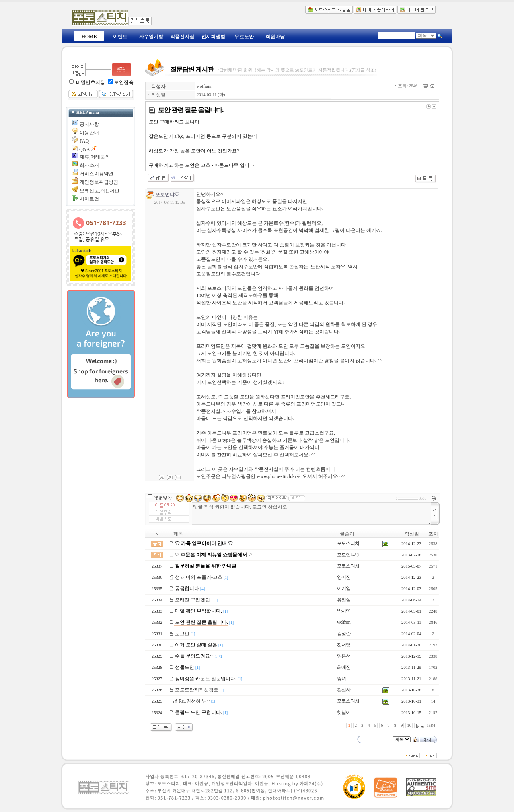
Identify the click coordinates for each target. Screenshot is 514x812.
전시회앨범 (213, 37)
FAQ (84, 141)
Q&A (84, 150)
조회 (433, 534)
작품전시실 (182, 37)
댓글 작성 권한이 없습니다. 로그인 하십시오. (311, 514)
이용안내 (89, 133)
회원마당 (275, 37)
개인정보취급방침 (99, 182)
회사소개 (89, 165)
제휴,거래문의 (95, 157)
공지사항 (89, 124)
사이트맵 (89, 199)
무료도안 (244, 37)
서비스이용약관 (97, 174)
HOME (89, 37)
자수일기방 (151, 37)
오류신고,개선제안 (100, 191)
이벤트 (120, 37)
